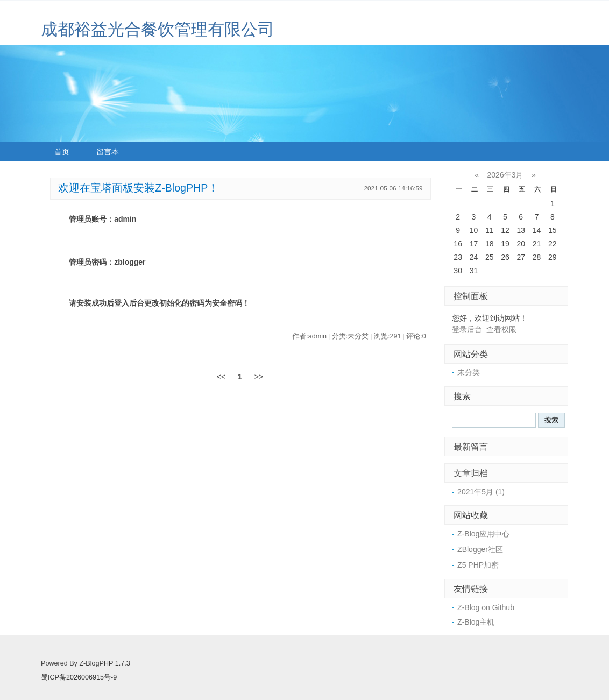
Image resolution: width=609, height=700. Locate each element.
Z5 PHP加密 (478, 565)
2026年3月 (505, 175)
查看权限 (501, 329)
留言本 (108, 152)
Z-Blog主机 (476, 622)
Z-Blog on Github (486, 607)
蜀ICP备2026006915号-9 (79, 677)
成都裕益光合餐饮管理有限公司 (158, 29)
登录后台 (467, 329)
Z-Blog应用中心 (483, 534)
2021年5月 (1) (481, 492)
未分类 (469, 372)
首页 (62, 152)
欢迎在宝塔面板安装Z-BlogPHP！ (138, 188)
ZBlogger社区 (480, 549)
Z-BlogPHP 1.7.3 (104, 663)
